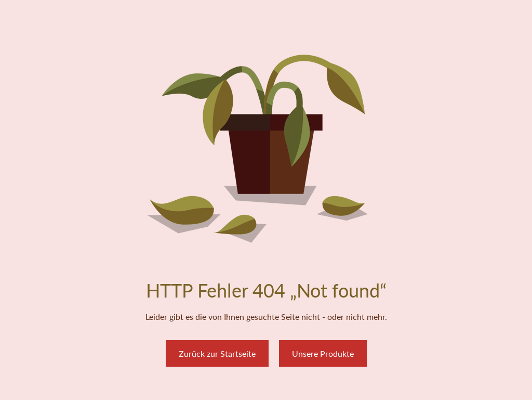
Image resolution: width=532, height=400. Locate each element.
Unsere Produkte (323, 353)
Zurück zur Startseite (217, 353)
